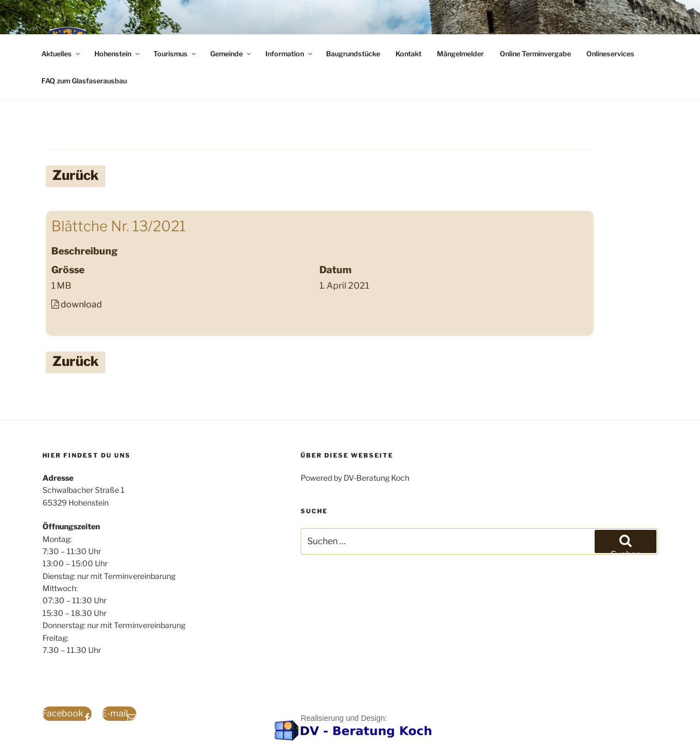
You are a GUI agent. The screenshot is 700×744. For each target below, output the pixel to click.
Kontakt (408, 54)
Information (290, 54)
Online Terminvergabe (535, 54)
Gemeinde (231, 54)
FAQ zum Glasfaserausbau (84, 81)
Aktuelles (62, 54)
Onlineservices (610, 54)
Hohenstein (118, 54)
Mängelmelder (460, 54)
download (81, 304)
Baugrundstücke (353, 54)
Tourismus (175, 54)
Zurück (76, 175)
